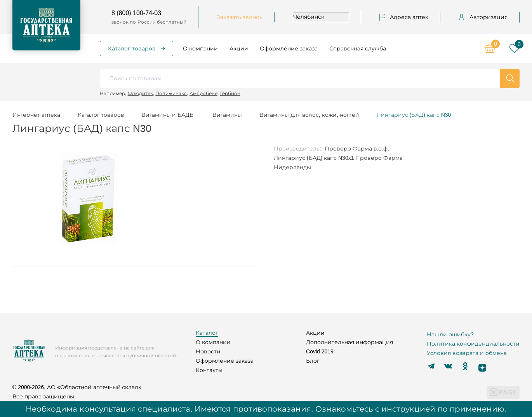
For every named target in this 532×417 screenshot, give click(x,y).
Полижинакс (171, 93)
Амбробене (203, 93)
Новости (208, 351)
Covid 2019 (320, 351)
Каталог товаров (132, 48)
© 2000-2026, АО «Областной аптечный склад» (77, 387)
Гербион (230, 93)
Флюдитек (140, 93)
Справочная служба (358, 48)
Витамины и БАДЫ (168, 115)
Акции (239, 48)
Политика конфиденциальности (473, 344)
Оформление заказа (289, 48)
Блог (313, 361)
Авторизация (483, 17)
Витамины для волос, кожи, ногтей (309, 115)
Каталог (207, 333)
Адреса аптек (404, 17)
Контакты (209, 370)
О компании (200, 48)
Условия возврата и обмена (467, 353)
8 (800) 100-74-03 (136, 13)
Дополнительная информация (349, 342)
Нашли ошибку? (450, 334)
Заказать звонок (240, 17)
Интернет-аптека (36, 115)
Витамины (227, 115)
